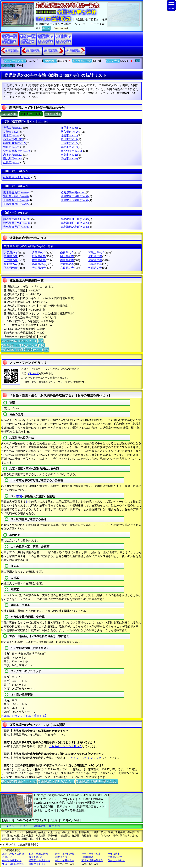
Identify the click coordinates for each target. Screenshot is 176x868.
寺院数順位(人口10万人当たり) (20, 345)
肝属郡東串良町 (75, 196)
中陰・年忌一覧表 (65, 861)
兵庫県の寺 (39, 253)
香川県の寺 (67, 260)
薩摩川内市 (15, 143)
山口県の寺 (11, 260)
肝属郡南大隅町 (75, 200)
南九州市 (13, 158)
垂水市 (69, 139)
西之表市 (13, 139)
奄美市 (69, 155)
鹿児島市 (13, 128)
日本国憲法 (87, 857)
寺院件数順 (53, 114)
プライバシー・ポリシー (16, 826)
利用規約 (54, 826)
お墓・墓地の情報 (38, 854)
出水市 (12, 135)
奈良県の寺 (67, 253)
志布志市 (13, 155)
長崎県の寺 (95, 264)
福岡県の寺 (39, 264)
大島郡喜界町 (16, 227)
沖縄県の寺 (95, 268)
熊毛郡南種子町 (75, 219)
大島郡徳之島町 (75, 227)
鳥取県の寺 (11, 256)
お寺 (28, 502)
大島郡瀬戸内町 (75, 223)
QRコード (34, 373)
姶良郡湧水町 (73, 192)
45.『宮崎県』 (34, 51)
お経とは (7, 857)
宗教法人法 (61, 857)
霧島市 (69, 147)
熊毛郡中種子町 (17, 219)
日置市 (69, 143)
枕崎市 (12, 132)
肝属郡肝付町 (16, 204)
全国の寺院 (113, 61)
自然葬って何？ (37, 864)
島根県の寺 (39, 256)
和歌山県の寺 (97, 253)
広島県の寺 (95, 256)
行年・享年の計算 (65, 854)
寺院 (19, 496)
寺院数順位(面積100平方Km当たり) (22, 350)
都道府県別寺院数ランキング (19, 341)
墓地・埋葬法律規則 (92, 861)
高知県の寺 (11, 264)
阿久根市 (71, 132)
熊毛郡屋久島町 (17, 223)
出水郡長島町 (16, 192)
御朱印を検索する (12, 861)
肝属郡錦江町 (16, 200)
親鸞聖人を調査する (40, 861)
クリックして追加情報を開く (21, 845)
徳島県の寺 (39, 260)
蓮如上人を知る (116, 861)
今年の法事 (114, 854)
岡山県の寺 (67, 256)
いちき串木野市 (17, 151)
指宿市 (69, 135)
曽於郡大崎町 (16, 196)
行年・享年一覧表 (91, 854)
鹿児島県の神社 (82, 61)
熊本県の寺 (11, 268)
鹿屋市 (69, 128)
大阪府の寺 (11, 253)
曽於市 (12, 147)
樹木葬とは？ (115, 857)
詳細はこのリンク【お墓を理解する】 (24, 716)
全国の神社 (50, 61)
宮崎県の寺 (67, 268)
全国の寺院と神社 (15, 61)
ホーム (46, 28)
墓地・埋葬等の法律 (13, 854)
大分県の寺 (39, 268)
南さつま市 (72, 151)
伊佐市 (69, 158)
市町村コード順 (31, 114)
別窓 (41, 341)
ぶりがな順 (9, 114)
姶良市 (12, 162)
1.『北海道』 (12, 51)
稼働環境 (40, 826)
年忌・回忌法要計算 (13, 864)
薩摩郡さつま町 (17, 177)
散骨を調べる (36, 857)
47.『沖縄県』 (52, 51)
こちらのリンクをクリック (65, 746)
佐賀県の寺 (67, 264)
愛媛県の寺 (95, 260)
